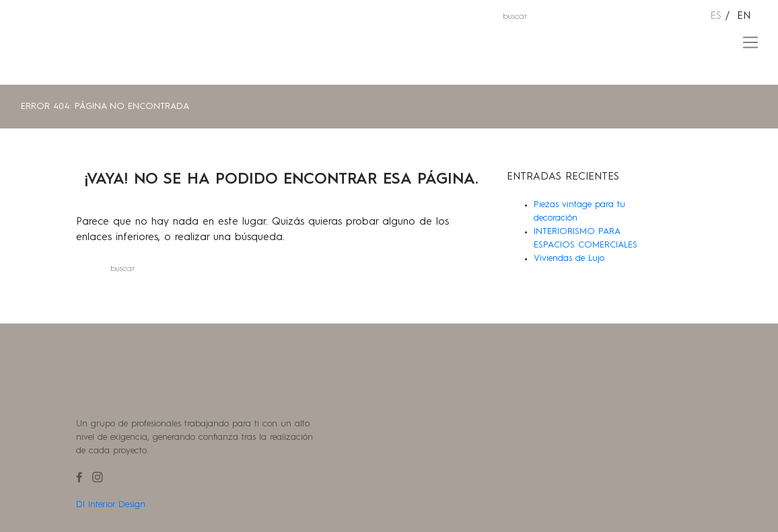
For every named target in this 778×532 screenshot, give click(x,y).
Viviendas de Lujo (569, 259)
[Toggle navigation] (751, 42)
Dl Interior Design (111, 505)
